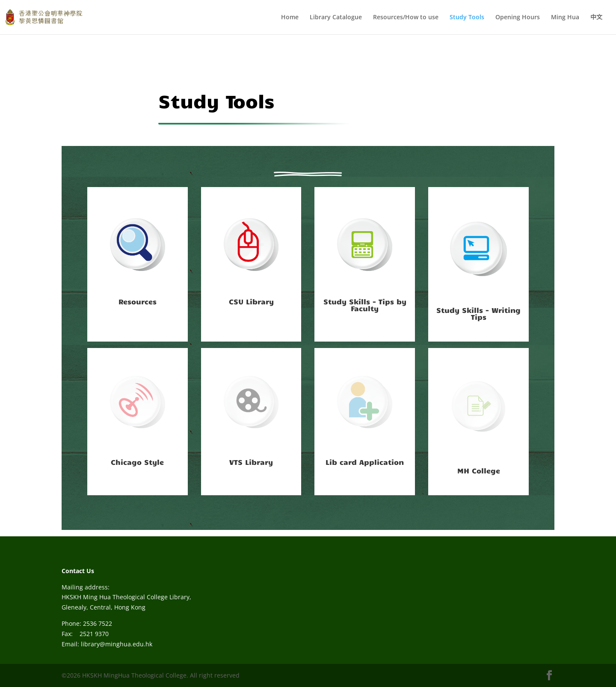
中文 (596, 18)
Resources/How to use (406, 18)
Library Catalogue (336, 18)
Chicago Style (137, 462)
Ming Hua (565, 18)
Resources (138, 301)
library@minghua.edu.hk (117, 644)
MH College (479, 470)
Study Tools (467, 18)
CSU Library (251, 301)
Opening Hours (518, 18)
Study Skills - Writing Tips (478, 313)
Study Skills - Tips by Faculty (365, 305)
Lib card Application (365, 462)
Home (290, 18)
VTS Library (251, 462)
